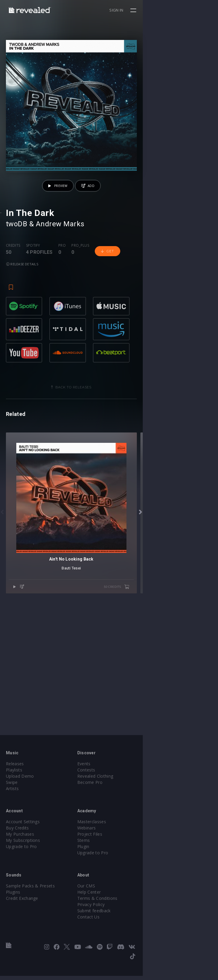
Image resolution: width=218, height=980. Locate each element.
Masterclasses (129, 835)
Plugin (121, 860)
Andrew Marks (60, 299)
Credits (13, 321)
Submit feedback (132, 924)
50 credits (192, 732)
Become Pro (128, 796)
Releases (15, 777)
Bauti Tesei (109, 713)
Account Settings (23, 835)
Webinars (124, 841)
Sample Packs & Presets (30, 899)
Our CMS (124, 899)
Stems (121, 854)
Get (107, 326)
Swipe (12, 796)
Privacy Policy (129, 918)
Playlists (14, 783)
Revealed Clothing (133, 790)
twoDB (17, 299)
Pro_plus (80, 321)
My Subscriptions (23, 854)
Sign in (192, 10)
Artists (12, 802)
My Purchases (20, 848)
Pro (62, 321)
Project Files (127, 848)
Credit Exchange (22, 912)
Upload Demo (20, 790)
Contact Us (126, 930)
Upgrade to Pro (21, 860)
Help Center (127, 906)
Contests (124, 783)
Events (122, 777)
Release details (138, 326)
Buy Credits (17, 841)
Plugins (13, 906)
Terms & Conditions (135, 912)
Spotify (33, 321)
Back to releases (111, 457)
